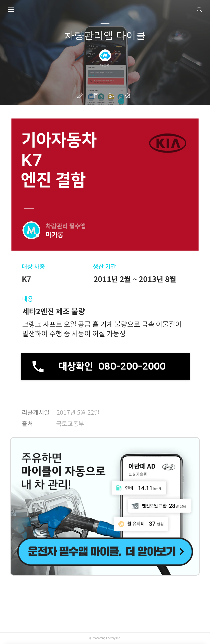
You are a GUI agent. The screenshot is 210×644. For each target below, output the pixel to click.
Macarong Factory (104, 638)
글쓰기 (81, 96)
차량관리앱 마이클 (105, 35)
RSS (113, 96)
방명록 (97, 96)
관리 (129, 96)
